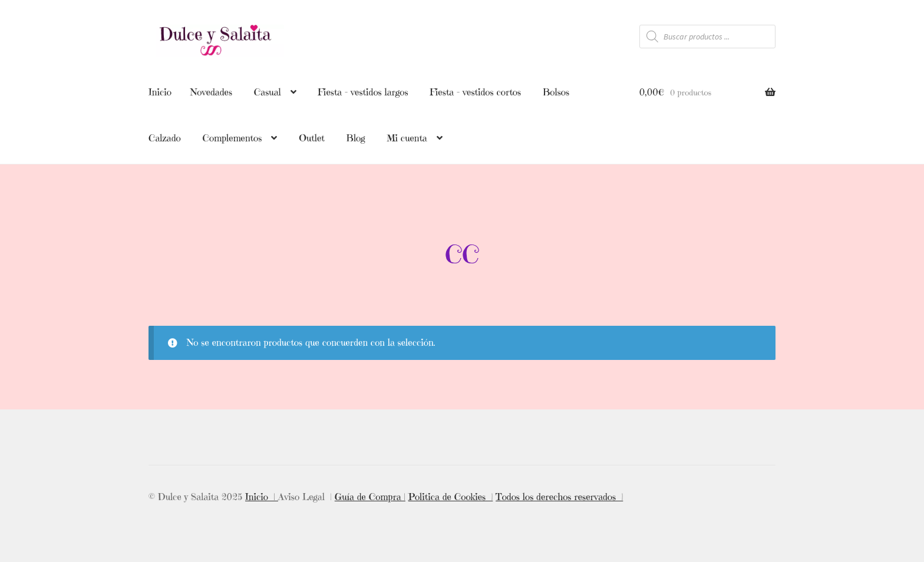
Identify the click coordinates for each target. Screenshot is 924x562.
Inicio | (262, 494)
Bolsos (556, 92)
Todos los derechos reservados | (559, 494)
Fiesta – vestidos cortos (475, 92)
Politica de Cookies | (451, 494)
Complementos (232, 138)
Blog (356, 138)
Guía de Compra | (370, 494)
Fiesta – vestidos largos (363, 92)
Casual (268, 92)
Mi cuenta (407, 138)
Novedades (211, 92)
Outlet (312, 138)
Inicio (160, 92)
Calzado (165, 138)
